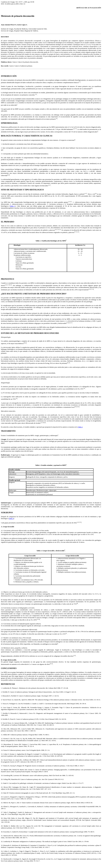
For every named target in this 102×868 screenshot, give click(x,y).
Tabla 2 (80, 427)
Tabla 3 (11, 518)
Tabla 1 (12, 206)
